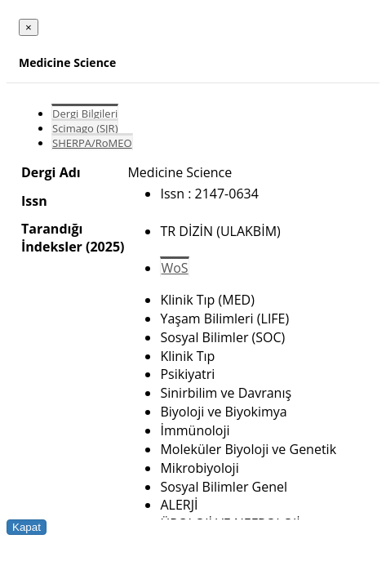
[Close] (29, 27)
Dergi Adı (51, 172)
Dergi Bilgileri (85, 114)
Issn (34, 201)
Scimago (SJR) (85, 128)
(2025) (105, 247)
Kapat (27, 527)
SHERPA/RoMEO (92, 143)
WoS (174, 268)
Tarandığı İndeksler (52, 238)
